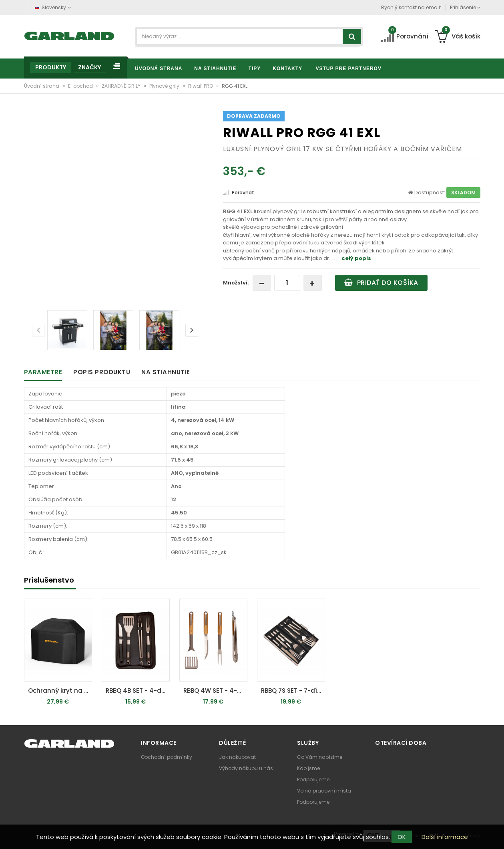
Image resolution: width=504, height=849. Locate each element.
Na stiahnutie (166, 372)
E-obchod (81, 86)
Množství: (236, 283)
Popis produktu (102, 372)
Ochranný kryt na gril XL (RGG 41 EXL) (60, 691)
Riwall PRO (201, 86)
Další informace (445, 837)
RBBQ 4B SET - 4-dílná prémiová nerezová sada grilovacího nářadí (138, 691)
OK (402, 837)
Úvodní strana (42, 86)
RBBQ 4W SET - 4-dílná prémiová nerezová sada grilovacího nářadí (215, 691)
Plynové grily (165, 86)
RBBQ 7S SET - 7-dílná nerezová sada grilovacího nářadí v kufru (293, 691)
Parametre (43, 372)
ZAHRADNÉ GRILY (122, 86)
